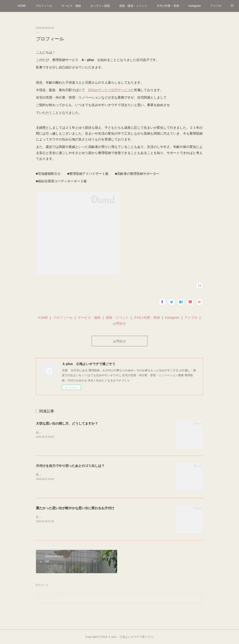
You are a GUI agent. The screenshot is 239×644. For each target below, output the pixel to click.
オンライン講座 (100, 6)
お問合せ (119, 323)
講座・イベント (117, 318)
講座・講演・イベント (133, 6)
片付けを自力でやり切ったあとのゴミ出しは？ (70, 466)
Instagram (195, 6)
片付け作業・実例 (168, 6)
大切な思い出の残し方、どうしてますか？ (67, 423)
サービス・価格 (71, 6)
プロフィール (44, 6)
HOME (22, 6)
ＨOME (43, 318)
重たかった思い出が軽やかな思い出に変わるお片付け (75, 508)
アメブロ (216, 6)
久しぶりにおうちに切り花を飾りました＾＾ (64, 517)
